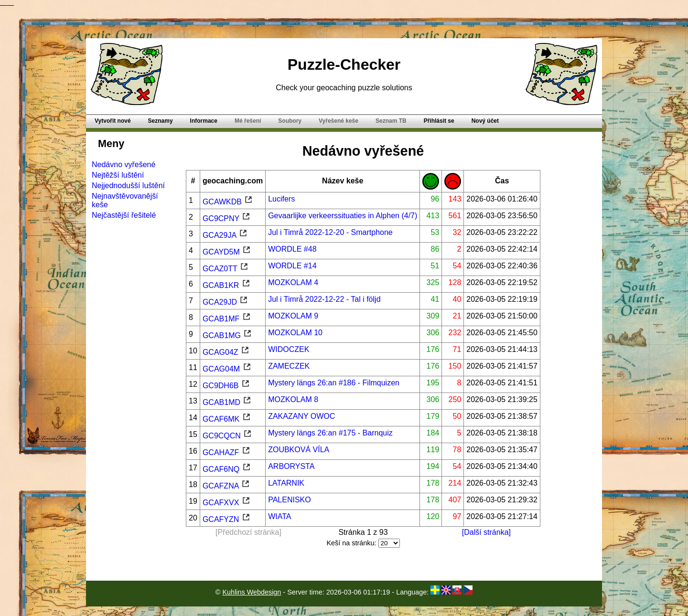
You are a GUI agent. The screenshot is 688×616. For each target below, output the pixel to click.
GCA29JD (226, 302)
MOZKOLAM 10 (295, 333)
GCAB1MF (227, 319)
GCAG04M (227, 369)
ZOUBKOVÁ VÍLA (299, 450)
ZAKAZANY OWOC (301, 416)
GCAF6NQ (227, 469)
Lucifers (281, 199)
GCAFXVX (227, 503)
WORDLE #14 (292, 266)
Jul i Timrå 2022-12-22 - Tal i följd (324, 299)
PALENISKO (290, 500)
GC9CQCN (227, 436)
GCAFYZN (227, 519)
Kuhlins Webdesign (252, 592)
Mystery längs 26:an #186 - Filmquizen (334, 383)
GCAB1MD (227, 402)
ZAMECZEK (289, 366)
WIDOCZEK (289, 349)
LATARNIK (286, 483)
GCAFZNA (226, 486)
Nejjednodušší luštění (128, 186)
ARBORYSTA (291, 466)
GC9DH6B (226, 386)
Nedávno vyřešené (124, 165)
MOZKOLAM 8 (293, 399)
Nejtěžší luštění (118, 175)
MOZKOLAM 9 (293, 316)
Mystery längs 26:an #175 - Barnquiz (330, 433)
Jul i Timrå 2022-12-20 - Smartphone (330, 232)
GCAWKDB (228, 202)
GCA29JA (225, 235)
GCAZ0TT (226, 269)
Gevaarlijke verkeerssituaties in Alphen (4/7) (343, 216)
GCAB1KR (227, 285)
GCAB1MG (227, 335)
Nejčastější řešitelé (124, 215)
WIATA (279, 516)
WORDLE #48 (292, 249)
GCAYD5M (227, 252)
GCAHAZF (227, 452)
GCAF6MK (227, 419)
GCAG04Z (226, 352)
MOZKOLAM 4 (293, 282)
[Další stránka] (486, 532)
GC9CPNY (227, 218)
